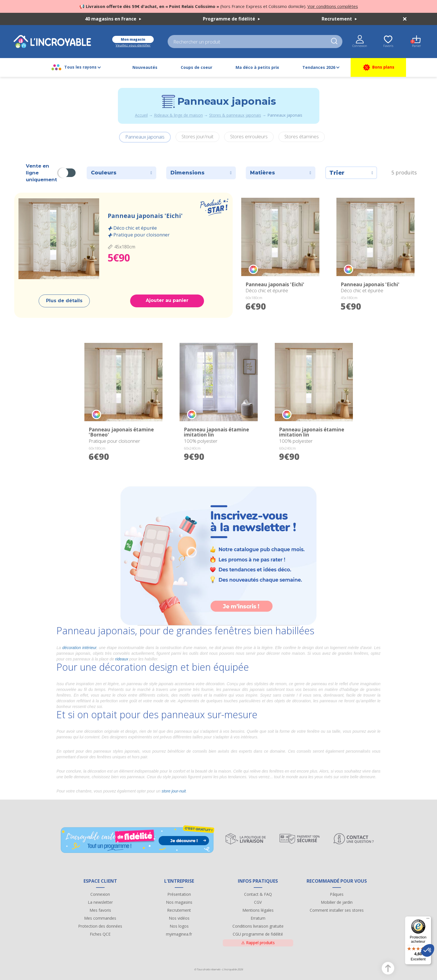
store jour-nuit (174, 791)
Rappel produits (258, 943)
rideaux (122, 659)
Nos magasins (179, 902)
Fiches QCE (100, 934)
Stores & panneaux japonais (235, 115)
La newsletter (100, 902)
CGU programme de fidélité (258, 934)
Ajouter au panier (167, 300)
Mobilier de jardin (337, 902)
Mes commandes (100, 918)
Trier (351, 173)
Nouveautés (145, 67)
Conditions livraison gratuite (258, 926)
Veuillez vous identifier (133, 45)
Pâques (337, 894)
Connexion (100, 894)
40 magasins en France (113, 19)
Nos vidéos (179, 918)
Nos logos (179, 926)
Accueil (141, 115)
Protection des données (100, 926)
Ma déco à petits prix (257, 67)
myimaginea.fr (179, 934)
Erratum (258, 918)
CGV (258, 902)
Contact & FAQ (258, 894)
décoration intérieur (79, 648)
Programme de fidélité (231, 19)
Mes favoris (100, 910)
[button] (428, 950)
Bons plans (378, 67)
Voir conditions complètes (333, 6)
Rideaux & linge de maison (178, 115)
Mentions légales (258, 910)
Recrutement (339, 19)
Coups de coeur (196, 67)
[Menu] (428, 920)
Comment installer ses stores (337, 910)
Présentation (179, 894)
